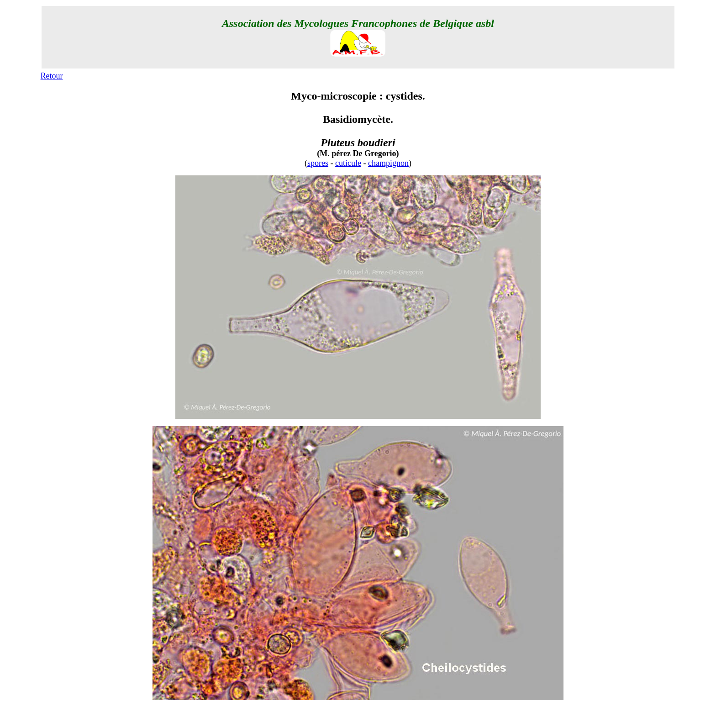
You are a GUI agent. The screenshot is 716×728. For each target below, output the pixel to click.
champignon (388, 163)
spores (318, 163)
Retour (52, 76)
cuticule (348, 163)
